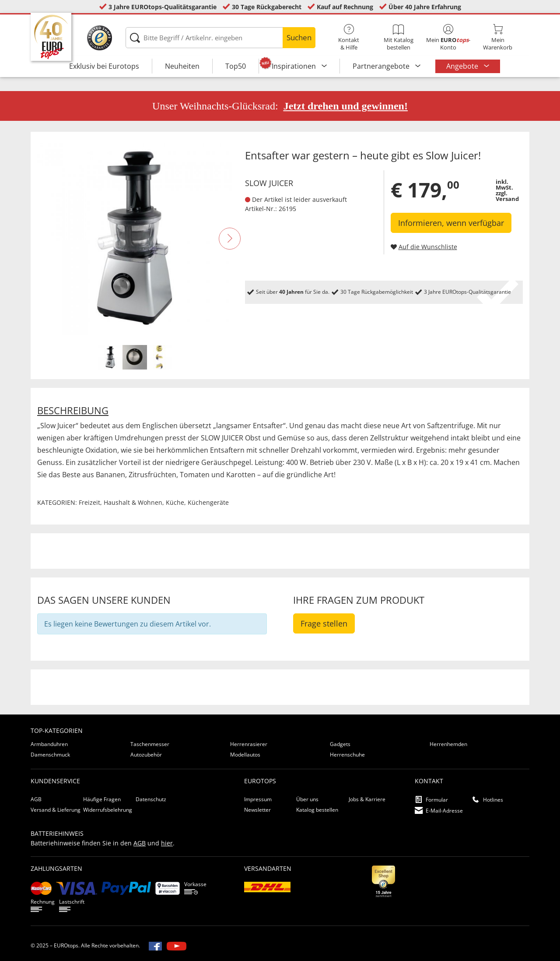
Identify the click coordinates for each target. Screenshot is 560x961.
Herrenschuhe (347, 755)
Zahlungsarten (56, 868)
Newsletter (257, 810)
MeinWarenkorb (498, 38)
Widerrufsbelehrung (108, 810)
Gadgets (340, 744)
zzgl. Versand (507, 196)
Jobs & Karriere (367, 799)
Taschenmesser (150, 744)
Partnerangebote (382, 66)
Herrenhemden (448, 744)
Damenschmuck (50, 755)
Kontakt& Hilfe (349, 38)
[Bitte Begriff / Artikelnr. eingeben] (220, 38)
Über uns (307, 799)
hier (167, 843)
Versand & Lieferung (56, 810)
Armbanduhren (49, 744)
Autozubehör (146, 755)
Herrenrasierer (249, 744)
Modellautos (245, 755)
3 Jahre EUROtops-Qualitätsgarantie (163, 7)
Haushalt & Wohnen (133, 502)
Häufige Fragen (102, 799)
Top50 (236, 66)
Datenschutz (151, 799)
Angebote (463, 66)
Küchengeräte (208, 502)
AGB (36, 799)
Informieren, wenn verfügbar (451, 223)
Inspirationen (295, 66)
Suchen (299, 37)
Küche (175, 502)
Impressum (258, 799)
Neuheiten (182, 66)
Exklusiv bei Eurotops (104, 66)
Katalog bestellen (317, 810)
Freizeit (89, 502)
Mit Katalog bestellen (398, 38)
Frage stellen (324, 623)
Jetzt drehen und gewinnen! (346, 106)
